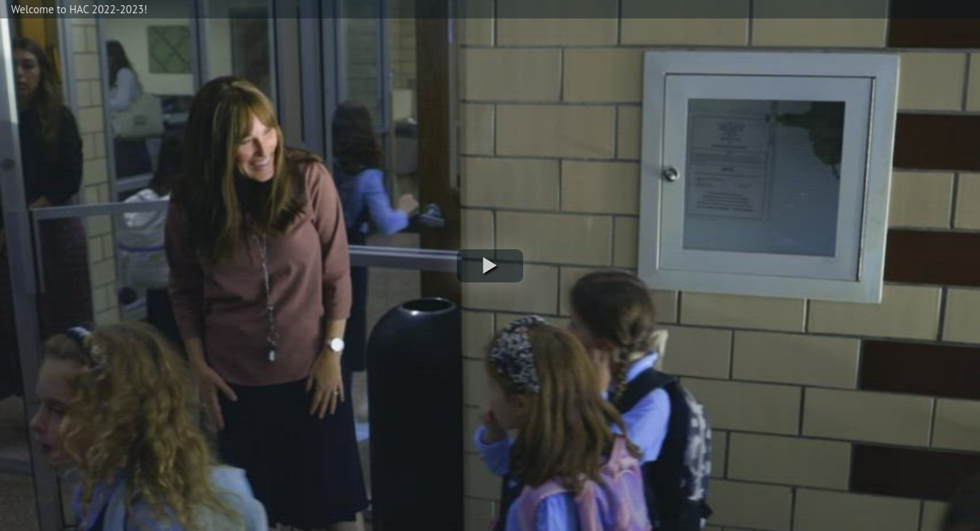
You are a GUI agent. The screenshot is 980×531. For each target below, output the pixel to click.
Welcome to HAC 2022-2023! (79, 9)
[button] (490, 266)
